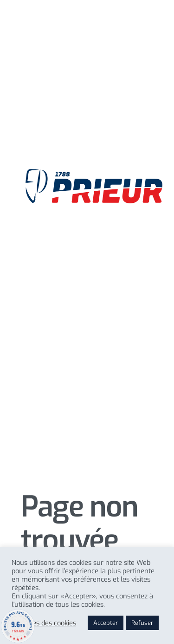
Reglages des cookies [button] (44, 623)
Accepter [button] (106, 623)
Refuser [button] (142, 623)
